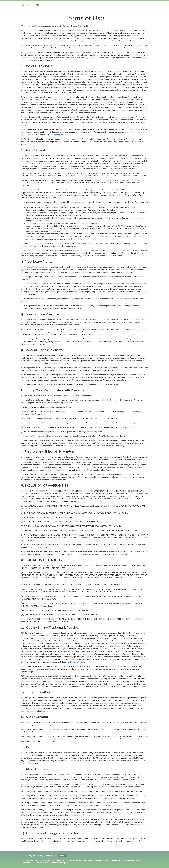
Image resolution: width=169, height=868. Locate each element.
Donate (63, 856)
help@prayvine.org (59, 135)
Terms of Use (51, 856)
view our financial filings (57, 863)
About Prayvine (29, 856)
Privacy (40, 856)
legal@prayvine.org (78, 662)
